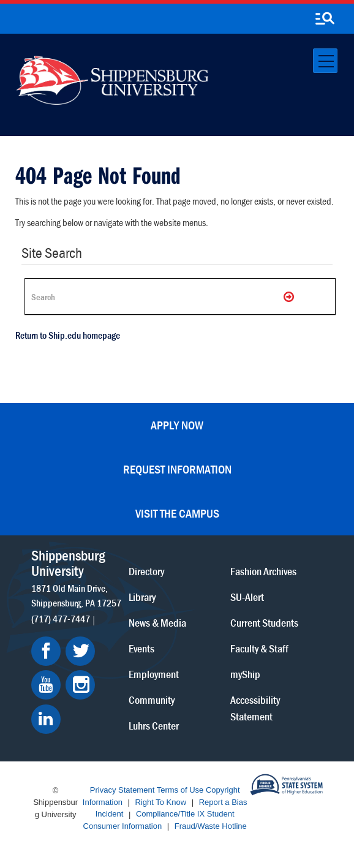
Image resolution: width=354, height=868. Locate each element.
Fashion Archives (263, 571)
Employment (154, 674)
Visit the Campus (177, 513)
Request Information (177, 469)
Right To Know (161, 802)
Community (152, 700)
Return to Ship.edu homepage (68, 335)
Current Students (264, 623)
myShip (245, 674)
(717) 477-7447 (61, 619)
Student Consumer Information (159, 821)
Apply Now (177, 425)
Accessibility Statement (255, 708)
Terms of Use (180, 791)
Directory (146, 571)
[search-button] (325, 19)
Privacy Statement (122, 791)
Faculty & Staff (259, 648)
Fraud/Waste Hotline (211, 826)
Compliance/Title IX (170, 814)
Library (142, 597)
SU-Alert (247, 597)
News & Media (157, 623)
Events (141, 648)
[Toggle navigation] (325, 61)
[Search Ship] (180, 296)
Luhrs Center (154, 726)
